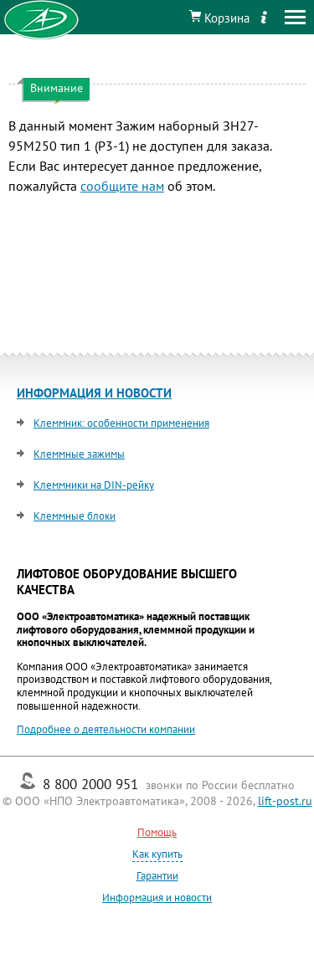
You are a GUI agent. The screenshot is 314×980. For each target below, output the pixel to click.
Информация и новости (157, 898)
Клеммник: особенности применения (121, 423)
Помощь (157, 832)
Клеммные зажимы (79, 454)
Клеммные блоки (75, 516)
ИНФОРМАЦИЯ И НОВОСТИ (94, 393)
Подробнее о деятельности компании (106, 729)
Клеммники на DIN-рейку (94, 485)
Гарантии (157, 876)
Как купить (157, 854)
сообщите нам (122, 186)
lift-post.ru (285, 801)
